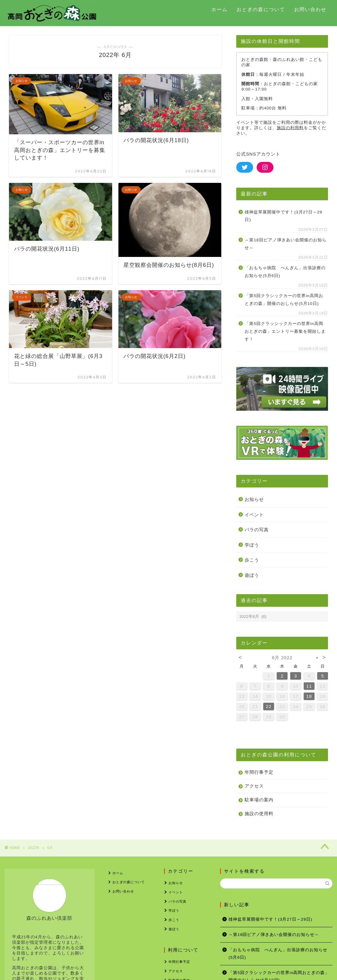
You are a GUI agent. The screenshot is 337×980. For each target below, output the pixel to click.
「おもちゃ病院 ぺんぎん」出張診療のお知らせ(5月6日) (285, 272)
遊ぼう (252, 575)
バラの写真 (257, 530)
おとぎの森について (261, 9)
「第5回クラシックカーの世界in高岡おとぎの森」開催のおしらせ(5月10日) (284, 300)
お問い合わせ (310, 9)
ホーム (219, 9)
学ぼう (252, 545)
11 (309, 686)
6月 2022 (282, 658)
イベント (254, 515)
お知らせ (254, 499)
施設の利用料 (290, 128)
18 (309, 696)
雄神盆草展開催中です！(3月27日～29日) (283, 216)
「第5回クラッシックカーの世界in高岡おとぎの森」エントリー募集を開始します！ (285, 331)
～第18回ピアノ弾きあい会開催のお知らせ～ (285, 244)
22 (269, 706)
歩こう (252, 560)
